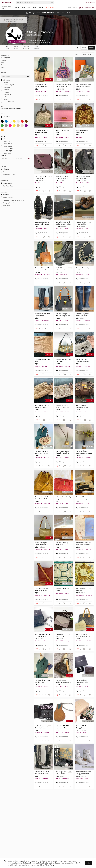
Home (35, 8)
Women (17, 8)
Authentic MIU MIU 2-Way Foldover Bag (42, 406)
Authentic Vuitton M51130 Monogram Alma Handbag (84, 635)
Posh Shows (50, 8)
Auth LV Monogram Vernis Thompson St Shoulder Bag (41, 544)
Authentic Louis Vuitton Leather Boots (42, 315)
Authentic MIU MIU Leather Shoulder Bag (83, 361)
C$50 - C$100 (7, 146)
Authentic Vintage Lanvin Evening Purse (43, 681)
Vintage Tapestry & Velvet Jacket (82, 131)
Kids (29, 8)
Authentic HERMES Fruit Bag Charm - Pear (63, 727)
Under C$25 (6, 141)
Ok (89, 863)
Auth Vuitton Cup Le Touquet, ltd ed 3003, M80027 (42, 590)
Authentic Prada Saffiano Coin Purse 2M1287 (43, 635)
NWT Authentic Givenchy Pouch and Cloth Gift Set (41, 727)
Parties (41, 8)
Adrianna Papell (7, 85)
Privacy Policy (49, 865)
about (84, 48)
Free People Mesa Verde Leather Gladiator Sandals (61, 773)
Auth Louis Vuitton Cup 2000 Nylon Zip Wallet (83, 544)
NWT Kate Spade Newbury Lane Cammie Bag (41, 177)
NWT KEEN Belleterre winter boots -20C (61, 269)
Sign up (92, 3)
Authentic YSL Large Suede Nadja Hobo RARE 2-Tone (42, 452)
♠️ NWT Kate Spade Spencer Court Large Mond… (60, 635)
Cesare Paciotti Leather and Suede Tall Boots (43, 773)
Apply (28, 159)
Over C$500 (6, 153)
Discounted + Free (8, 175)
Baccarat (5, 92)
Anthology (5, 87)
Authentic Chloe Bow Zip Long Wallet (63, 498)
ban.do (4, 99)
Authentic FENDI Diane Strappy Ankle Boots (83, 773)
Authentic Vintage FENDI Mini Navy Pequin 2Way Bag (64, 315)
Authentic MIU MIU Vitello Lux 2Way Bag (62, 406)
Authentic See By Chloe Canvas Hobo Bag (63, 86)
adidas (4, 82)
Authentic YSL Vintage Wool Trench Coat (83, 177)
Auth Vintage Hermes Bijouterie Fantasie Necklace (62, 452)
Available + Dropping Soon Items (12, 200)
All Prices (5, 139)
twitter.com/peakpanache (37, 40)
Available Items (7, 197)
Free (3, 172)
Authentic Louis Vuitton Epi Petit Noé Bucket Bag (42, 498)
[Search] (37, 2)
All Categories (5, 58)
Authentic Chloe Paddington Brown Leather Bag (82, 406)
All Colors (5, 117)
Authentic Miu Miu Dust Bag (42, 361)
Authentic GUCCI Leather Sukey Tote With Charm (63, 681)
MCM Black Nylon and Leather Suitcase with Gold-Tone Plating (63, 223)
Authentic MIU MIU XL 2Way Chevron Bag (42, 86)
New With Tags (7, 186)
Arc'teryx (5, 90)
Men (24, 8)
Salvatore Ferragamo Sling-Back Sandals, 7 (63, 177)
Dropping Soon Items (9, 203)
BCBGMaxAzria (7, 102)
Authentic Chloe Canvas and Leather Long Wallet (84, 498)
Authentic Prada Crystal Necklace (84, 269)
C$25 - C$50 (6, 144)
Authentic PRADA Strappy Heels (82, 727)
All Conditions (6, 183)
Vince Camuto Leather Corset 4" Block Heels (42, 223)
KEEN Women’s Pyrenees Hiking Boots (81, 223)
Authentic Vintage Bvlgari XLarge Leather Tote (43, 269)
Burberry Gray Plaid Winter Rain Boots (82, 315)
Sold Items (5, 206)
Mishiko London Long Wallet (62, 131)
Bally (4, 97)
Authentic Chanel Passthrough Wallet (82, 681)
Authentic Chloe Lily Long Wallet (62, 544)
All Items (5, 169)
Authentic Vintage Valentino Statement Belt (84, 452)
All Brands (5, 80)
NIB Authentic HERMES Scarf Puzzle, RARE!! (84, 86)
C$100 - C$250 (7, 149)
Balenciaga (6, 94)
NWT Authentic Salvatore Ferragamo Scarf (81, 590)
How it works (72, 8)
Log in (87, 3)
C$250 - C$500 (7, 151)
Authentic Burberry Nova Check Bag (63, 361)
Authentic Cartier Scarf (63, 589)
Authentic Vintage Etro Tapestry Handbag (42, 131)
